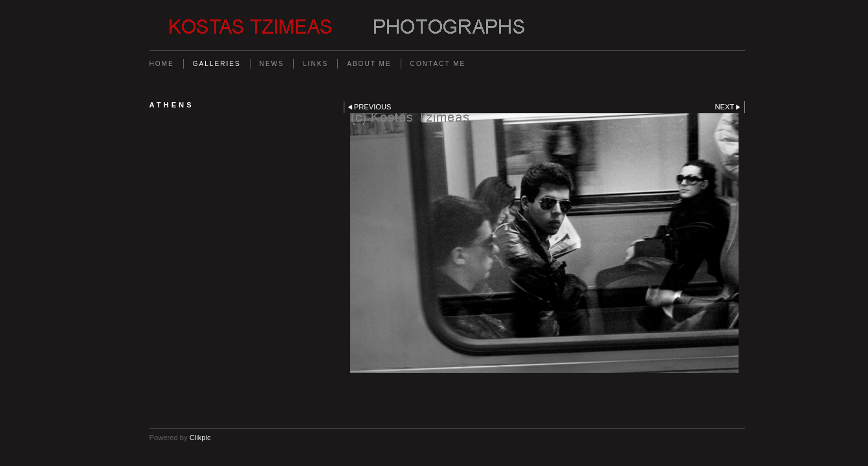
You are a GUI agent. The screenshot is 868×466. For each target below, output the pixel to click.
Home (162, 64)
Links (316, 64)
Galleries (217, 64)
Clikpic (200, 438)
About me (369, 64)
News (272, 64)
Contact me (438, 64)
